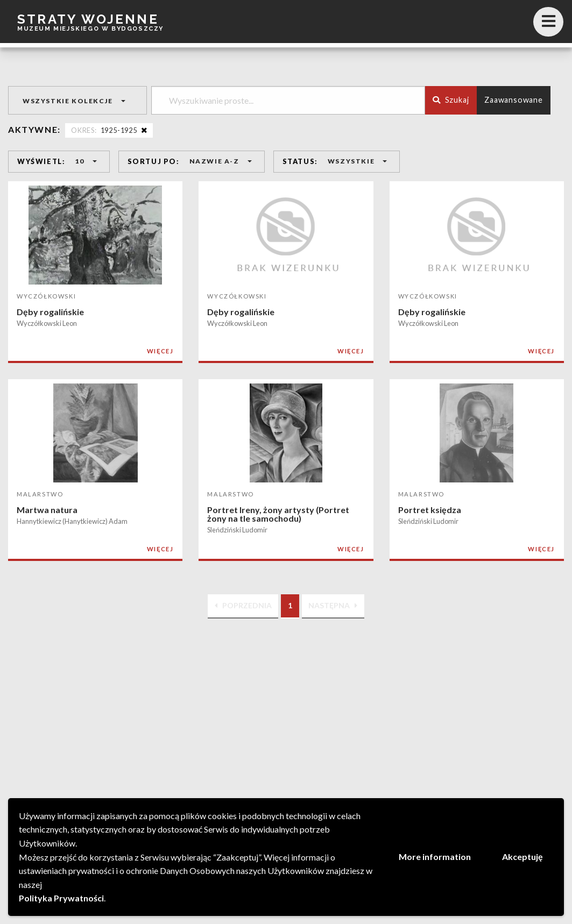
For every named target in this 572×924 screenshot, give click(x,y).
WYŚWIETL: (41, 161)
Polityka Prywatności (61, 898)
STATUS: (300, 161)
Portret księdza (430, 510)
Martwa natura (47, 510)
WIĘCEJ (160, 351)
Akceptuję (522, 857)
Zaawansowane (514, 100)
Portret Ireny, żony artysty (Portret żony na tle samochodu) (278, 514)
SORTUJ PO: (154, 161)
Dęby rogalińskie (50, 312)
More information (435, 857)
